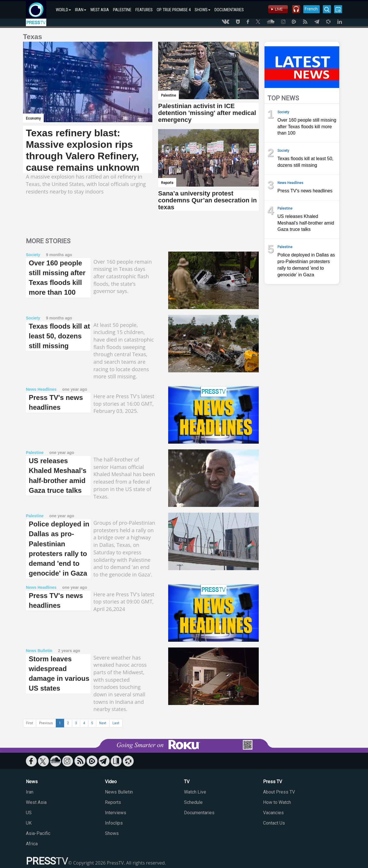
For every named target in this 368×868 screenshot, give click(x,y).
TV (187, 782)
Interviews (116, 813)
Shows (112, 833)
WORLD (63, 10)
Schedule (193, 802)
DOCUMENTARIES (229, 10)
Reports (113, 802)
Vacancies (273, 813)
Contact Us (274, 823)
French (311, 9)
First (30, 723)
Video (111, 782)
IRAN (81, 10)
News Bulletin (119, 792)
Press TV (273, 782)
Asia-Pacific (38, 833)
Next (103, 723)
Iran (30, 792)
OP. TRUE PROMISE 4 (174, 10)
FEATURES (144, 10)
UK (29, 823)
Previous (46, 723)
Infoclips (114, 823)
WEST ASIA (100, 10)
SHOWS (203, 10)
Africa (32, 844)
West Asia (36, 802)
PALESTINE (122, 10)
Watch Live (195, 792)
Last (116, 723)
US (29, 813)
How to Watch (277, 802)
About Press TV (279, 792)
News (32, 782)
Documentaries (199, 813)
